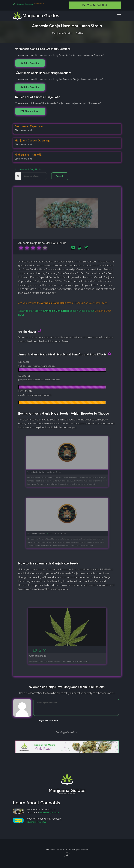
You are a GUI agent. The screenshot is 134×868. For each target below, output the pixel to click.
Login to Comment (48, 721)
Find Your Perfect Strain (95, 5)
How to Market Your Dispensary (44, 819)
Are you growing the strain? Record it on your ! (63, 303)
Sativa (80, 33)
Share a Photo (32, 111)
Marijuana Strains (62, 33)
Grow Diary (101, 303)
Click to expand (23, 130)
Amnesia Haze (73, 266)
